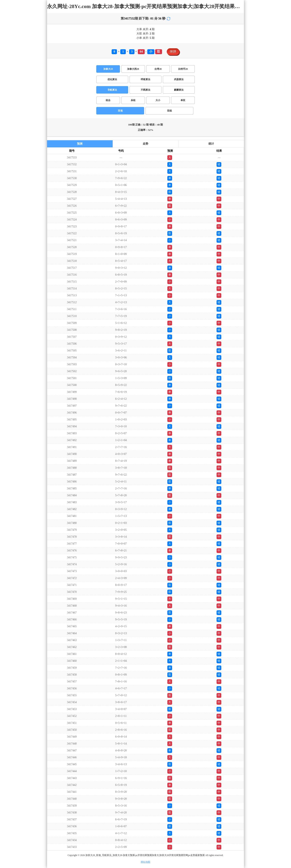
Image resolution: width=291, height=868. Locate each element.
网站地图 (145, 862)
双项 (120, 111)
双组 (170, 111)
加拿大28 (108, 69)
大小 (158, 100)
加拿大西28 (133, 69)
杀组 (133, 100)
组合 (108, 100)
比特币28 (183, 69)
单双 (183, 100)
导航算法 (112, 90)
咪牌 (173, 52)
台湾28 (158, 69)
